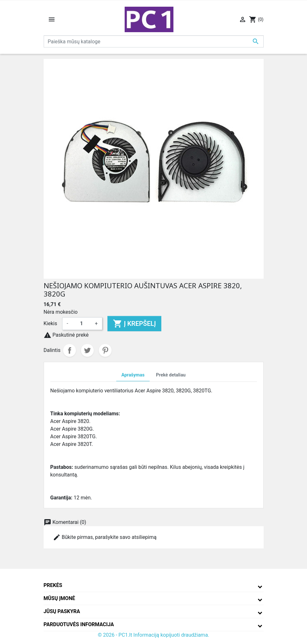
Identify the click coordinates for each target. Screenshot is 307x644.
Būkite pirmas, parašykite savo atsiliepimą (105, 537)
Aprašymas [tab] (133, 375)
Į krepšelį (134, 324)
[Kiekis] (82, 324)
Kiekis (51, 323)
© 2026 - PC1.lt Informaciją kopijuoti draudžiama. (154, 635)
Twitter (87, 350)
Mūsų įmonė (59, 598)
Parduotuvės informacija (79, 624)
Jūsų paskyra (62, 611)
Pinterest (105, 350)
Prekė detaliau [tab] (171, 375)
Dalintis (69, 350)
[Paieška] (154, 41)
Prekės (53, 585)
